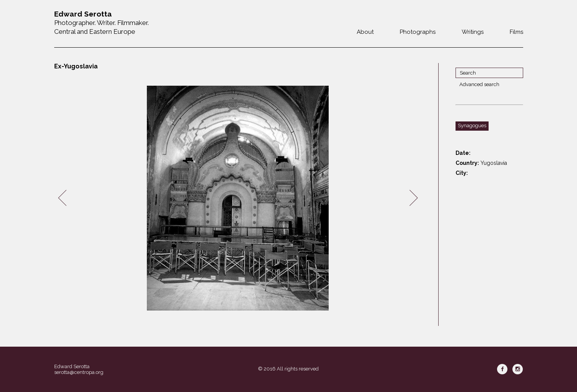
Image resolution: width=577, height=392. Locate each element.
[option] (238, 198)
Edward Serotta (72, 366)
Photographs (418, 32)
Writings (473, 32)
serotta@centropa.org (79, 372)
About (365, 32)
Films (516, 32)
